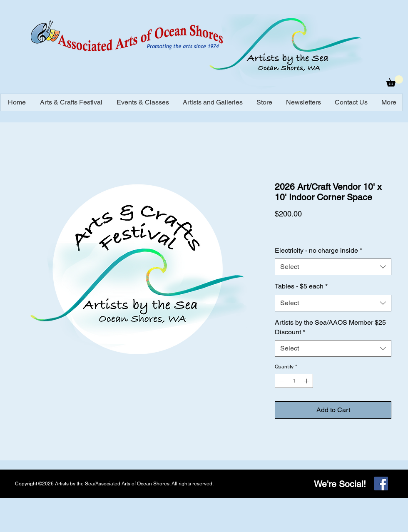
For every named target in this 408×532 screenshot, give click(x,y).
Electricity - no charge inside (318, 250)
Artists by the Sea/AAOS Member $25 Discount (330, 327)
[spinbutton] (294, 381)
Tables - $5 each (301, 286)
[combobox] (333, 267)
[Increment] (307, 381)
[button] (395, 81)
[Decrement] (281, 381)
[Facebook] (381, 484)
